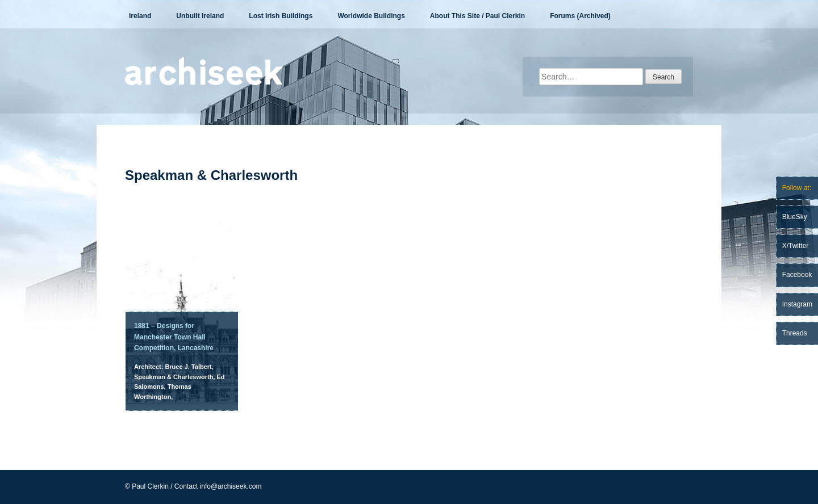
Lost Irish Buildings (281, 16)
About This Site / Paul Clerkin (477, 16)
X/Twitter (796, 246)
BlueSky (795, 217)
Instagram (797, 304)
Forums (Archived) (580, 16)
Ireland (140, 16)
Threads (795, 333)
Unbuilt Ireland (200, 16)
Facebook (797, 275)
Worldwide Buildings (371, 16)
